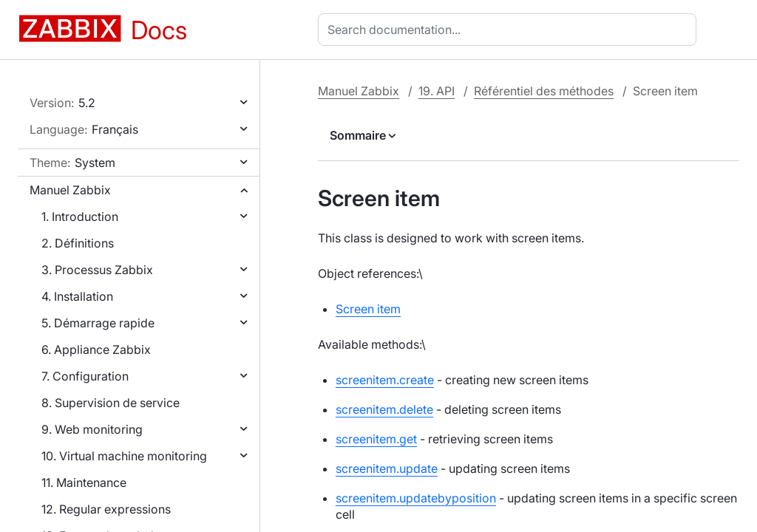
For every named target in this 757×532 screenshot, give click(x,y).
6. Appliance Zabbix (96, 349)
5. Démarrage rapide (98, 323)
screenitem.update (387, 468)
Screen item (368, 309)
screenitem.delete (384, 409)
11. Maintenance (84, 482)
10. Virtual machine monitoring (124, 456)
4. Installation (77, 296)
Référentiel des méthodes (544, 91)
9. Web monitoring (92, 429)
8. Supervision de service (111, 403)
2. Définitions (78, 243)
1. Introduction (80, 216)
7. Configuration (85, 376)
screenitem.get (376, 439)
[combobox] (510, 30)
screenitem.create (385, 380)
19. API (437, 91)
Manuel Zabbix (70, 190)
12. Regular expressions (106, 509)
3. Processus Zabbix (97, 270)
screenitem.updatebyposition (416, 498)
